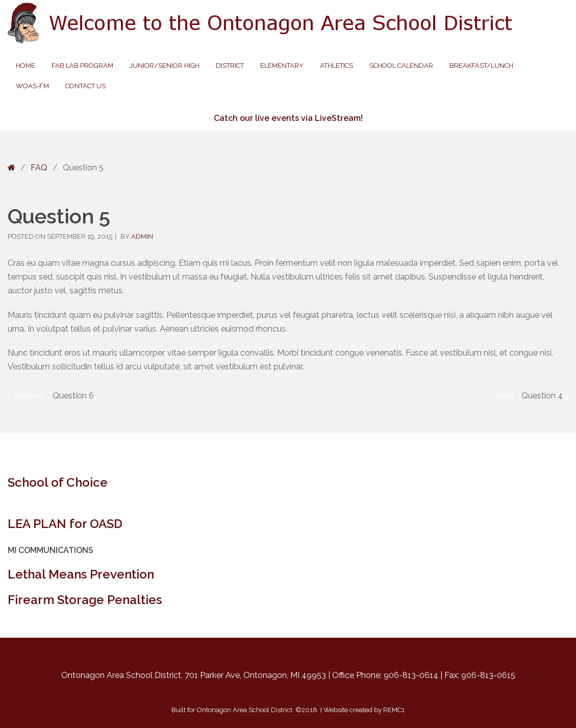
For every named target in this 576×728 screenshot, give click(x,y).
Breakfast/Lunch (481, 66)
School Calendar (401, 66)
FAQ (39, 168)
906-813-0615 (488, 675)
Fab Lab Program (82, 66)
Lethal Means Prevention (81, 574)
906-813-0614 (411, 675)
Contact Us (85, 86)
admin (142, 236)
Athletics (336, 66)
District (230, 66)
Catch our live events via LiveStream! (288, 118)
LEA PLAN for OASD (65, 524)
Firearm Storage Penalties (85, 600)
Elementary (282, 66)
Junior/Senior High (165, 66)
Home (26, 66)
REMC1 (394, 710)
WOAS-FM (32, 86)
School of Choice (58, 482)
